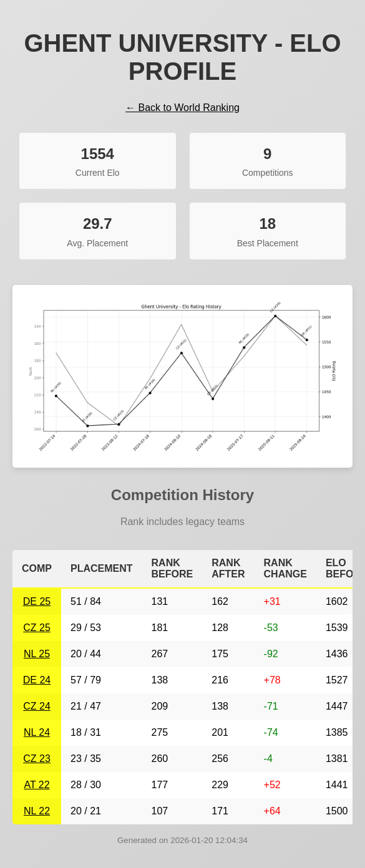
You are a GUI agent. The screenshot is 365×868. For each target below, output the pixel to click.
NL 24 (37, 732)
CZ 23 (37, 759)
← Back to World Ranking (182, 108)
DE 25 (37, 601)
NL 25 (37, 654)
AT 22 (36, 785)
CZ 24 (37, 706)
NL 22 (37, 811)
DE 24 (37, 680)
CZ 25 (37, 628)
